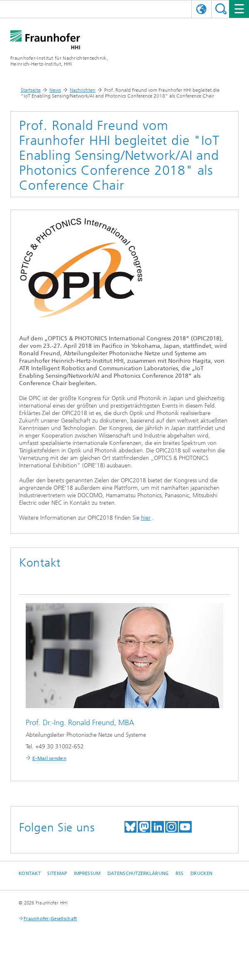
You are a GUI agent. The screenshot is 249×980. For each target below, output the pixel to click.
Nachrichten (83, 90)
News (55, 90)
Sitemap (57, 874)
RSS (180, 874)
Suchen (221, 9)
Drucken (201, 874)
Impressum (87, 874)
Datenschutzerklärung (138, 874)
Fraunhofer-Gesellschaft (50, 919)
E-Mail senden (49, 758)
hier (146, 518)
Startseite (31, 90)
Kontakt (30, 874)
